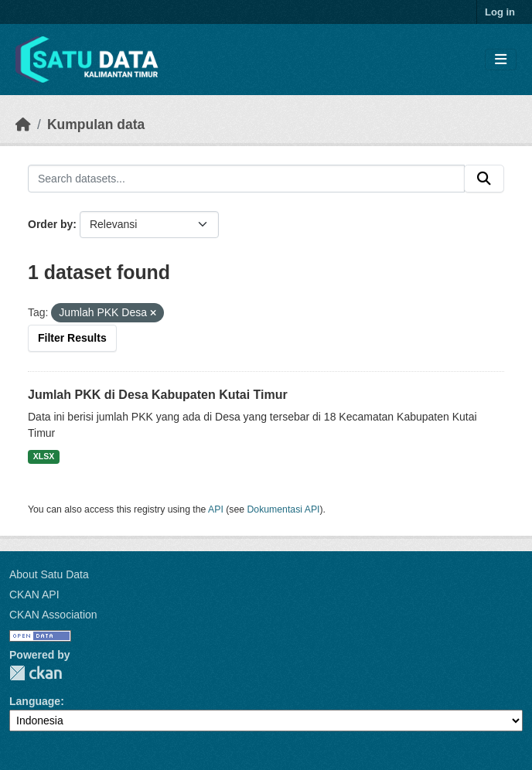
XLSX (44, 456)
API (216, 509)
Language (35, 701)
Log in (500, 12)
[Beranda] (23, 124)
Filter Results (72, 338)
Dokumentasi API (284, 509)
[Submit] (484, 179)
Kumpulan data (96, 124)
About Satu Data (49, 574)
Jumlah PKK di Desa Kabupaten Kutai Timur (158, 395)
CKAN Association (53, 615)
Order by (50, 224)
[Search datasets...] (246, 179)
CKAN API (34, 595)
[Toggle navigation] (501, 60)
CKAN (36, 673)
